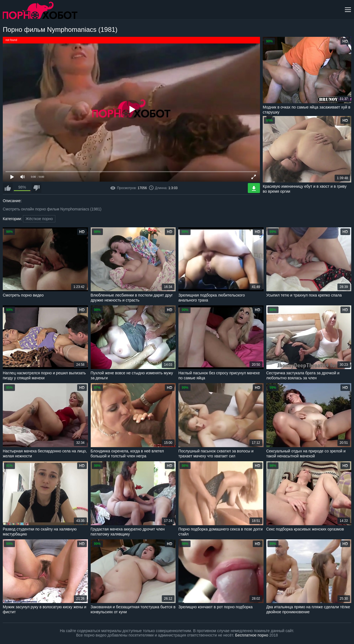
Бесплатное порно (252, 635)
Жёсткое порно (39, 219)
